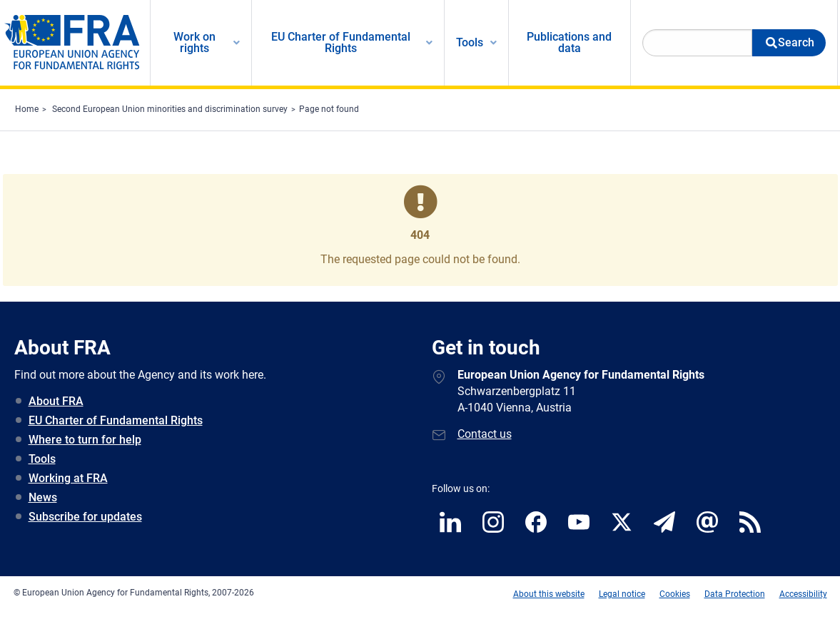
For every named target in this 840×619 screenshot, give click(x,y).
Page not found (329, 109)
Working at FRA (68, 478)
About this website (549, 594)
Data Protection (735, 594)
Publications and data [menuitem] (569, 42)
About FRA (56, 401)
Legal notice (622, 594)
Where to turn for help (85, 440)
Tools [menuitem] (470, 42)
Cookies (675, 594)
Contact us (485, 434)
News (43, 497)
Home (27, 109)
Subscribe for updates (85, 517)
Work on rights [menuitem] (194, 42)
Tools (42, 459)
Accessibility (803, 594)
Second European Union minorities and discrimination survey (170, 109)
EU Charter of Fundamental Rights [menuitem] (341, 42)
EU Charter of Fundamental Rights (116, 420)
